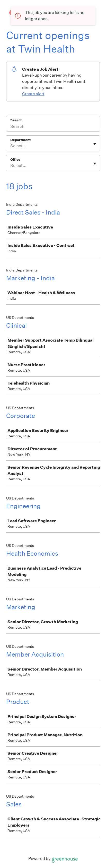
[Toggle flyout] (95, 144)
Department (20, 140)
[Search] (53, 127)
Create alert (33, 94)
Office (15, 160)
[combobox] (11, 146)
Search (16, 120)
